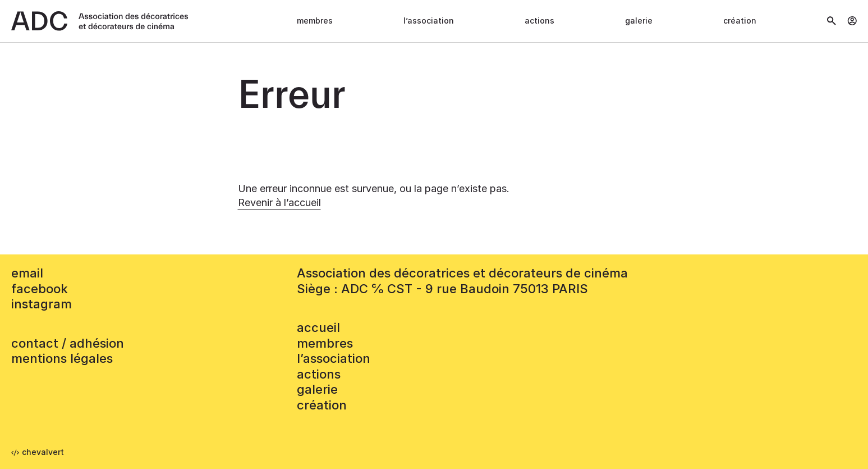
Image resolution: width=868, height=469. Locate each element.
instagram (42, 304)
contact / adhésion (68, 343)
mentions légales (62, 358)
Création (740, 21)
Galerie (639, 21)
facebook (40, 289)
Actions (539, 21)
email (27, 273)
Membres (315, 21)
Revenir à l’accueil (279, 202)
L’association (429, 21)
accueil (318, 327)
